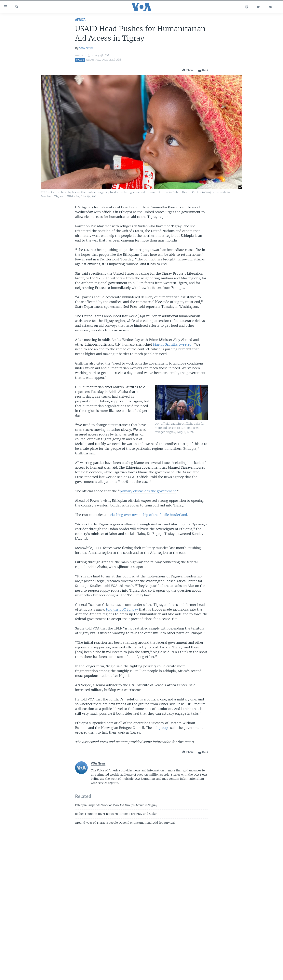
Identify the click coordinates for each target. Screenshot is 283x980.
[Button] (188, 70)
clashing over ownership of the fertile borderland (149, 515)
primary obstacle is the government (148, 491)
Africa (80, 20)
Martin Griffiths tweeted (172, 344)
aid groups (161, 728)
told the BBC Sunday (122, 609)
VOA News (86, 48)
